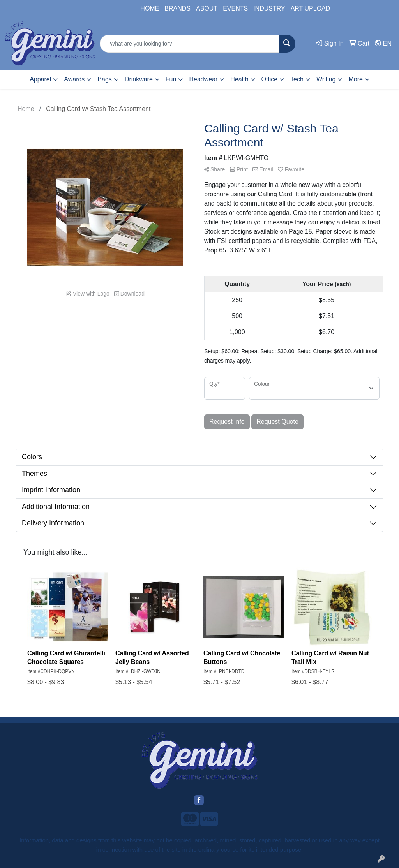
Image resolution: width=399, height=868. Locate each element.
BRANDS (177, 8)
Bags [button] (104, 79)
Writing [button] (326, 79)
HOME (150, 8)
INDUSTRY (269, 8)
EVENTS (235, 8)
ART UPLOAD (311, 8)
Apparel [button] (40, 79)
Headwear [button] (203, 79)
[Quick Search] (189, 44)
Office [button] (270, 79)
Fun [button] (171, 79)
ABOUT (207, 8)
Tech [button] (297, 79)
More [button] (355, 79)
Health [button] (239, 79)
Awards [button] (74, 79)
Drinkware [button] (139, 79)
